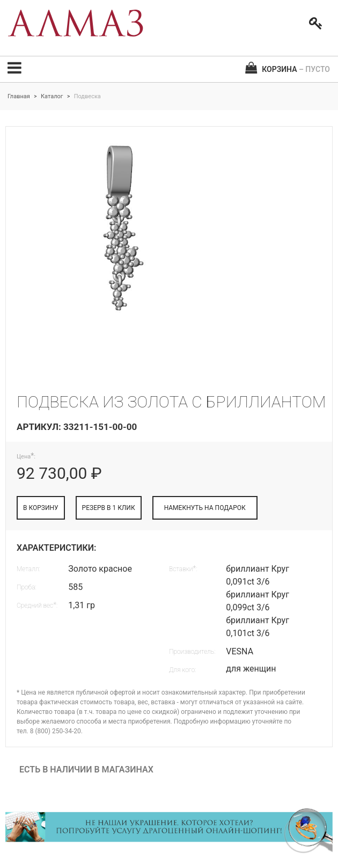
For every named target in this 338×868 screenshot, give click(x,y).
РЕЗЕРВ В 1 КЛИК (109, 508)
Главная (19, 96)
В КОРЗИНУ (41, 508)
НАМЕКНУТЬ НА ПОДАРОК (205, 508)
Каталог (52, 96)
